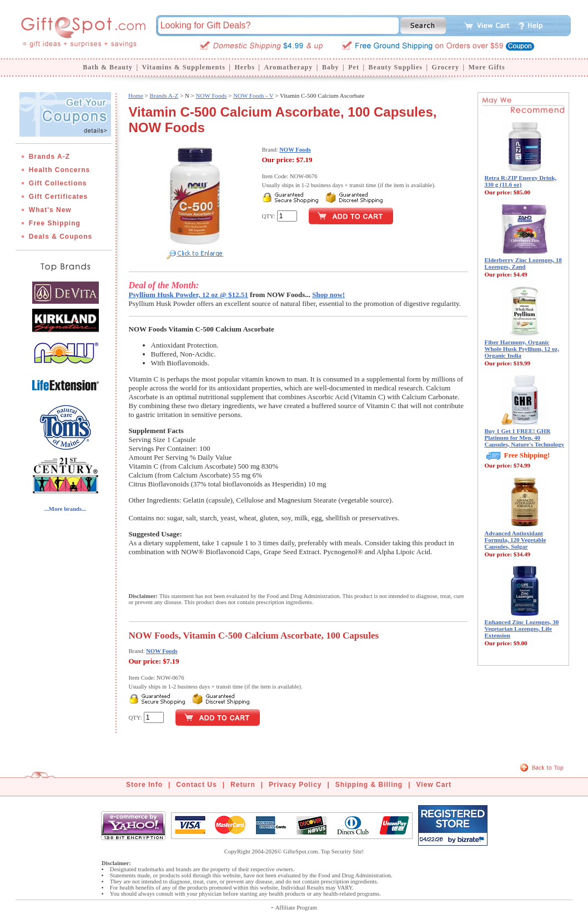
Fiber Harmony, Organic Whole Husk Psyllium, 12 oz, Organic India (522, 349)
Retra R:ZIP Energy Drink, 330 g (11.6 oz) (521, 181)
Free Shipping (55, 223)
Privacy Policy (295, 785)
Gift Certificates (58, 197)
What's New (50, 210)
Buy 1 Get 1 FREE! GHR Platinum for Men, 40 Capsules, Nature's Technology (525, 438)
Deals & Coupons (61, 237)
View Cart (434, 785)
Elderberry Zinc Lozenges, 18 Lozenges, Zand (523, 263)
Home (136, 96)
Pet (354, 67)
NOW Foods (212, 96)
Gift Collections (58, 183)
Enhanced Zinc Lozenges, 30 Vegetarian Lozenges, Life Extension (522, 629)
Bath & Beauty (108, 67)
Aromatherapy (288, 67)
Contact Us (196, 785)
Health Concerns (59, 170)
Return (243, 785)
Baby (331, 67)
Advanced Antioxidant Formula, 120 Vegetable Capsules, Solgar (516, 540)
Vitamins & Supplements (184, 67)
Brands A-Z (49, 157)
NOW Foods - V (253, 96)
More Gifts (487, 67)
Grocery (446, 67)
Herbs (244, 67)
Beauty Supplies (396, 67)
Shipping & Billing (369, 785)
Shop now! (328, 295)
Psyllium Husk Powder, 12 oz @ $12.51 (189, 295)
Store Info (144, 785)
